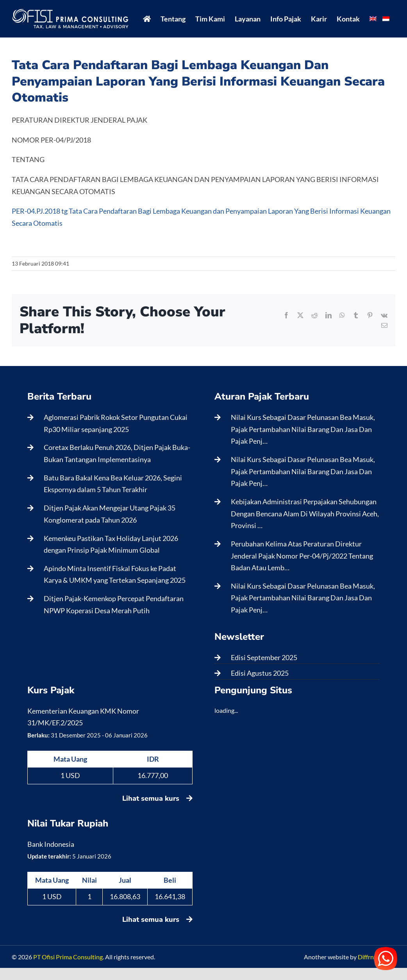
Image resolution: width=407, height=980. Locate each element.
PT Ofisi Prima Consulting (68, 957)
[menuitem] (373, 19)
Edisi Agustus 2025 (260, 673)
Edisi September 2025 (264, 657)
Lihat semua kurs (157, 798)
